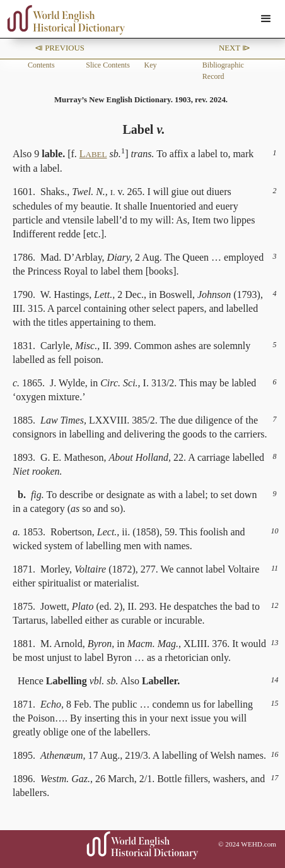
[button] (266, 19)
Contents (41, 65)
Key (151, 65)
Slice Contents (108, 65)
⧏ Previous (60, 48)
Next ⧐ (235, 48)
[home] (63, 20)
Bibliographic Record (223, 71)
